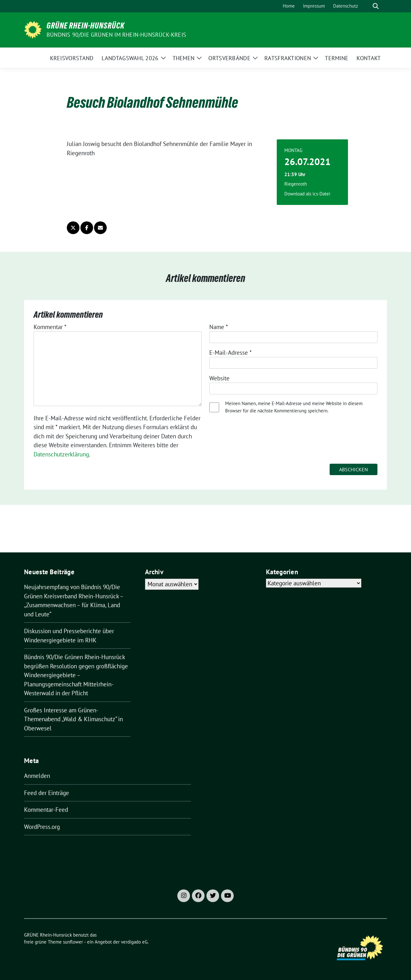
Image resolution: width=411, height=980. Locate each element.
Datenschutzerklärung (61, 454)
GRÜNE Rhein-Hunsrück (85, 26)
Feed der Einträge (47, 793)
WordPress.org (42, 827)
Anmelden (37, 776)
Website (219, 378)
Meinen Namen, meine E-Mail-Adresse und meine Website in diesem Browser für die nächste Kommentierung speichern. (294, 407)
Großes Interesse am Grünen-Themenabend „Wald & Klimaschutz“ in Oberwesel (73, 719)
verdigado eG (134, 942)
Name (219, 327)
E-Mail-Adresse (231, 353)
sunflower (73, 942)
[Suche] (367, 6)
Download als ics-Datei (307, 194)
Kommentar (50, 327)
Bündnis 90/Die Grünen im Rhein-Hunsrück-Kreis (116, 35)
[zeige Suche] (376, 6)
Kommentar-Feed (46, 810)
